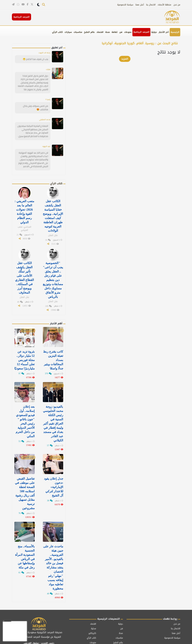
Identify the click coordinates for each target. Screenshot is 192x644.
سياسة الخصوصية (125, 5)
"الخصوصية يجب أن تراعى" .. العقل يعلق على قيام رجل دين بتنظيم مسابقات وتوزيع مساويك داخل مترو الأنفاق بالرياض (53, 272)
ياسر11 (47, 98)
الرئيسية (175, 32)
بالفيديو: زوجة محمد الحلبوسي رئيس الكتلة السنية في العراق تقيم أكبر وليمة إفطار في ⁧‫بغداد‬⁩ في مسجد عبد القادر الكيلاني (53, 411)
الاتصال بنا (151, 5)
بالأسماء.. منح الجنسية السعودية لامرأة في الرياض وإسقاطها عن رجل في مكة (25, 540)
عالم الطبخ (89, 32)
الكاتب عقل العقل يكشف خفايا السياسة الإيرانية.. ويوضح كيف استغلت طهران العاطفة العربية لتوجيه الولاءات (53, 211)
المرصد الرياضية (141, 32)
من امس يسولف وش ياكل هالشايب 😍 (36, 106)
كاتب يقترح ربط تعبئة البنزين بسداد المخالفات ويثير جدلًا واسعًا (53, 350)
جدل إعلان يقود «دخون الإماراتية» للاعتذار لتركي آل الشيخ (54, 473)
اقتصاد (100, 32)
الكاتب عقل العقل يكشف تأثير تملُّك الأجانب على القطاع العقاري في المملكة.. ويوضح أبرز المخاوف (25, 270)
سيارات (68, 32)
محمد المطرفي (44, 118)
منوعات (128, 32)
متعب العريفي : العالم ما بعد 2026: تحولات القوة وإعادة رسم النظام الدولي (24, 207)
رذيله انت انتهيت (43, 53)
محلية (94, 609)
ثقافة (115, 32)
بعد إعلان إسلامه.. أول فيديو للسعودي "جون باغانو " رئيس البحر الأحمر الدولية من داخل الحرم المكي (25, 409)
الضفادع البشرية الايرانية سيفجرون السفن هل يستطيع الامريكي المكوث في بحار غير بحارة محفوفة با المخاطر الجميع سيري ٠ (33, 129)
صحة (108, 32)
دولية (154, 32)
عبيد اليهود (45, 143)
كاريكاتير (92, 614)
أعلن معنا (140, 5)
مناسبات (78, 32)
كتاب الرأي (57, 32)
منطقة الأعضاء (164, 5)
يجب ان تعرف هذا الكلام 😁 (36, 59)
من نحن (177, 5)
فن (121, 32)
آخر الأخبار (164, 32)
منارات (48, 69)
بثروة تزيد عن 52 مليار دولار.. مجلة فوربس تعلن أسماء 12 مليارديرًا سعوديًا (25, 350)
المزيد (125, 59)
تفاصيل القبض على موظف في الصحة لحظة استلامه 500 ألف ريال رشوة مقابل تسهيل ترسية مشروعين (25, 478)
